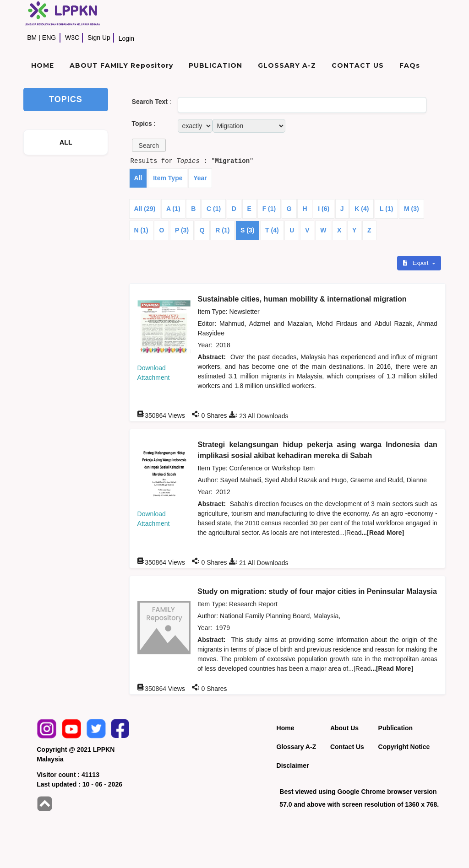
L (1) (386, 209)
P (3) (182, 230)
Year (200, 178)
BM (32, 38)
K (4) (362, 209)
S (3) (247, 230)
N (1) (141, 230)
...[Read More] (383, 533)
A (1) (173, 209)
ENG (49, 38)
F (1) (269, 209)
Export (416, 263)
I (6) (324, 209)
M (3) (412, 209)
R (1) (222, 230)
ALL (66, 142)
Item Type (168, 178)
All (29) (145, 209)
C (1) (214, 209)
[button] (149, 145)
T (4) (272, 230)
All (138, 178)
